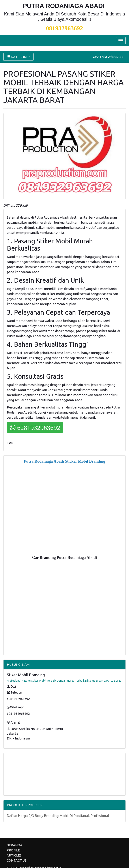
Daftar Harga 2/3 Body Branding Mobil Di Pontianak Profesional (58, 816)
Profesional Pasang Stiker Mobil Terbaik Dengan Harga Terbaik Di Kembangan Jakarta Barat (64, 681)
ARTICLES (14, 855)
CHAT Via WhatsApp (108, 57)
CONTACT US (17, 860)
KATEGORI (18, 57)
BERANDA (14, 845)
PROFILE (13, 850)
